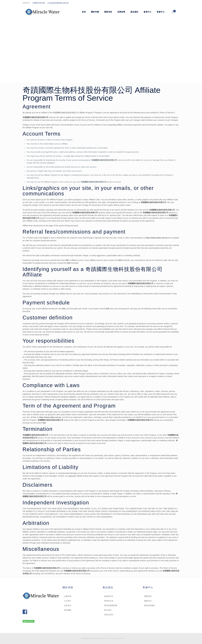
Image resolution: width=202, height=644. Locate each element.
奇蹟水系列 (109, 615)
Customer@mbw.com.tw (59, 3)
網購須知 (148, 601)
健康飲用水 (109, 596)
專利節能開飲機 (111, 605)
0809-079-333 (39, 3)
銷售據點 (68, 610)
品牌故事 (68, 596)
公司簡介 (68, 601)
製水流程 (108, 610)
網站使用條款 (150, 605)
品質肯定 (68, 605)
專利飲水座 (109, 601)
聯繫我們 (148, 596)
